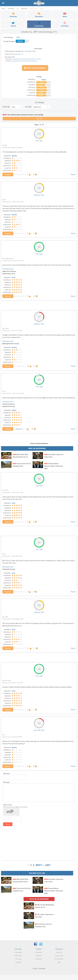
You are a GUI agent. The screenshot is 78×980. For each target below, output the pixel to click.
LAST (48, 865)
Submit (8, 824)
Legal (59, 962)
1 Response (19, 429)
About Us (59, 952)
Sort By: (28, 107)
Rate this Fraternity (35, 68)
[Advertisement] (39, 844)
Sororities (18, 959)
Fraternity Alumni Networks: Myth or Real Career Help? (54, 466)
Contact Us (39, 959)
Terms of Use (59, 956)
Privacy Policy (59, 959)
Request (39, 956)
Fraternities (18, 956)
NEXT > (40, 865)
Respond (8, 174)
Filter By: (6, 107)
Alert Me (39, 119)
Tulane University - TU (16, 54)
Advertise (39, 952)
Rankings (18, 962)
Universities (18, 952)
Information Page (30, 51)
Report (73, 174)
